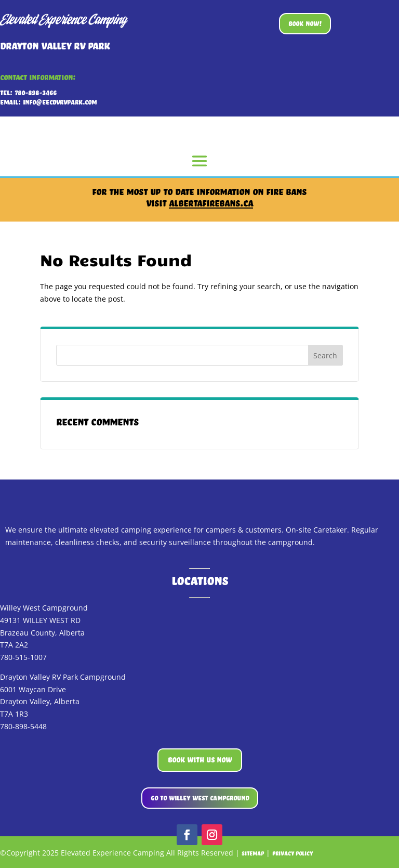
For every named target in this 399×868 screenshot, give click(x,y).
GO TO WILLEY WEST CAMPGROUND (200, 798)
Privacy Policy (292, 853)
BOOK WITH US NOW (200, 760)
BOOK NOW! (305, 23)
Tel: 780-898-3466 (28, 93)
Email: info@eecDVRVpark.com (48, 102)
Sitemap (253, 853)
